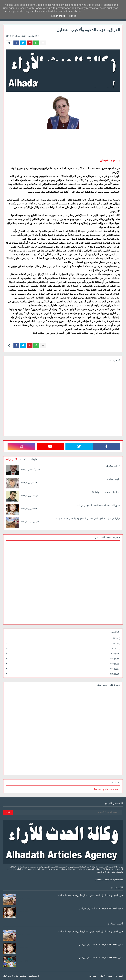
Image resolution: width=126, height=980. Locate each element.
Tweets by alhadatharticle (107, 789)
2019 (115, 674)
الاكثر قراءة (12, 459)
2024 (116, 649)
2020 (115, 669)
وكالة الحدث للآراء (11, 976)
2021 (115, 664)
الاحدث (24, 459)
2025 (117, 644)
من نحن (93, 976)
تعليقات (34, 459)
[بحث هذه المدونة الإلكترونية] (67, 812)
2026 (117, 638)
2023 (115, 654)
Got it (72, 16)
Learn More (58, 16)
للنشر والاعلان (106, 976)
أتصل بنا (119, 976)
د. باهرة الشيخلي (110, 160)
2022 (115, 659)
